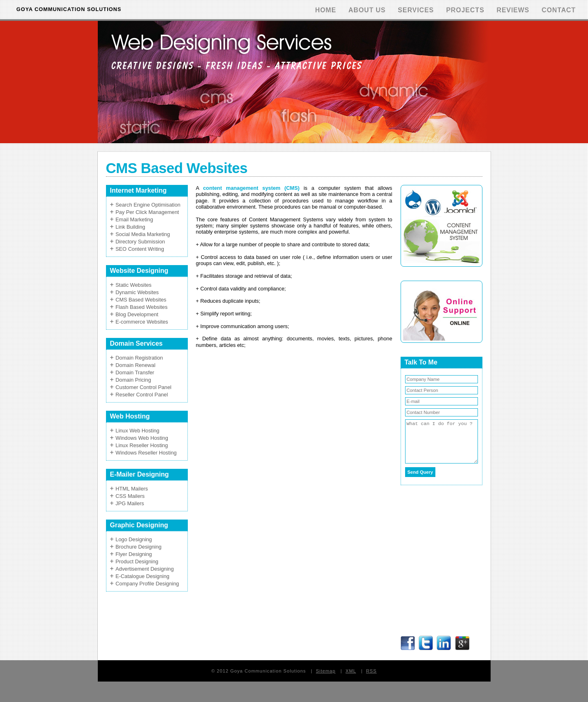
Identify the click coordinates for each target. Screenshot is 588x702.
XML (351, 671)
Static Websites (133, 285)
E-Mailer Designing (140, 474)
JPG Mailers (130, 503)
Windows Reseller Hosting (146, 453)
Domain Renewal (135, 365)
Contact (559, 10)
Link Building (130, 227)
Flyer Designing (134, 554)
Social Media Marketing (143, 234)
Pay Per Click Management (147, 212)
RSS (372, 671)
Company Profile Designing (147, 584)
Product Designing (137, 561)
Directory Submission (140, 242)
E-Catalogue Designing (142, 576)
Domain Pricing (133, 380)
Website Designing (139, 271)
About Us (367, 10)
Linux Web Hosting (137, 431)
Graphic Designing (139, 525)
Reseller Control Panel (142, 395)
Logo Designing (134, 539)
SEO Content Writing (140, 249)
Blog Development (137, 314)
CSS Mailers (130, 496)
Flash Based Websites (141, 307)
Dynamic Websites (137, 292)
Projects (465, 10)
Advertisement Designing (144, 569)
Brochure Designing (138, 547)
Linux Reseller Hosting (142, 445)
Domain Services (136, 343)
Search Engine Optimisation (148, 205)
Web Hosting (130, 416)
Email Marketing (134, 219)
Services (416, 10)
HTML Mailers (132, 489)
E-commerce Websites (142, 322)
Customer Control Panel (143, 387)
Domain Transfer (135, 372)
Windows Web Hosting (142, 438)
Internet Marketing (139, 190)
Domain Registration (139, 358)
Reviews (513, 10)
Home (326, 10)
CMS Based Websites (141, 300)
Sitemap (326, 671)
